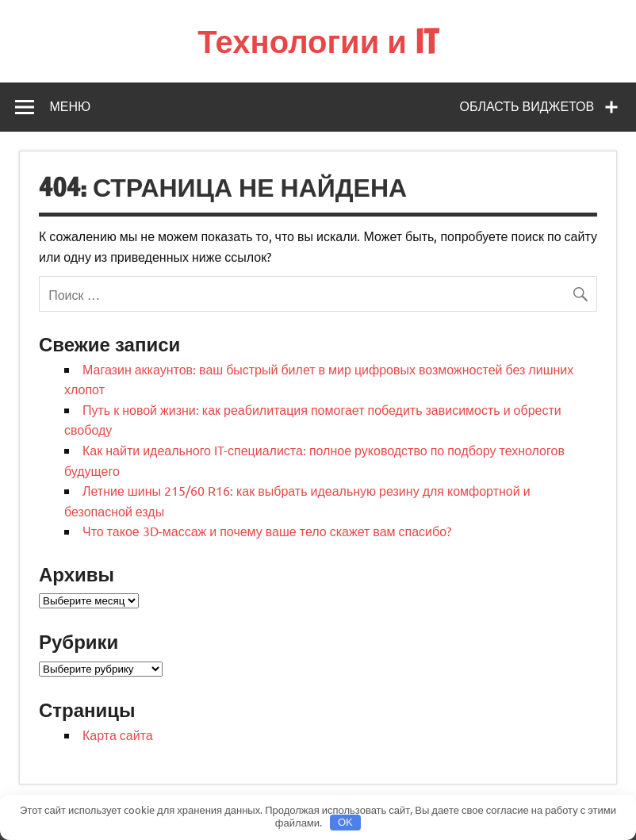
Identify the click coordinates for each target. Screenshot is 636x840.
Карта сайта (118, 735)
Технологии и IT (318, 41)
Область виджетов (527, 106)
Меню (70, 106)
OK (345, 822)
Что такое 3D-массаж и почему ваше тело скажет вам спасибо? (267, 531)
